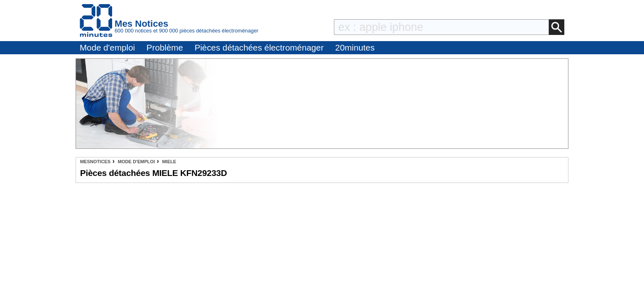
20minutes (355, 47)
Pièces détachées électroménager (259, 47)
